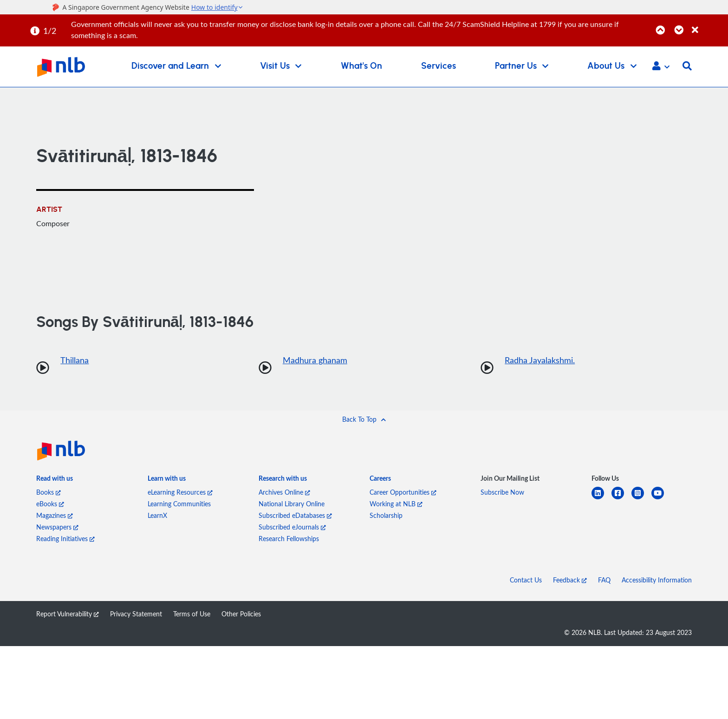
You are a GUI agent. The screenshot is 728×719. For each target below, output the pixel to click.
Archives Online (284, 492)
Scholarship (386, 515)
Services (439, 66)
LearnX (157, 515)
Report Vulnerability (68, 614)
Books (49, 492)
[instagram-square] (641, 499)
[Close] (708, 25)
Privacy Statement (136, 614)
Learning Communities (179, 504)
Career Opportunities (403, 492)
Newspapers (57, 527)
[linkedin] (601, 499)
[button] (661, 67)
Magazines (55, 515)
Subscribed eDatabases (295, 515)
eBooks (50, 504)
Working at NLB (396, 504)
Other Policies (241, 614)
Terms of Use (192, 614)
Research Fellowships (289, 539)
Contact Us (526, 580)
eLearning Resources (180, 492)
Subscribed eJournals (292, 527)
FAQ (604, 580)
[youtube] (661, 499)
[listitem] (55, 480)
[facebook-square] (621, 499)
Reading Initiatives (65, 539)
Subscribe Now (502, 492)
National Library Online (292, 504)
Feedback (570, 580)
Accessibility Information (657, 580)
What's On (361, 66)
